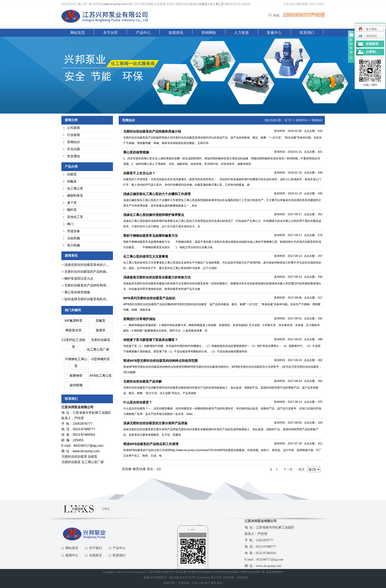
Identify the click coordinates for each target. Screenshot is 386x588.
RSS (313, 4)
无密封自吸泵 (101, 340)
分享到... (372, 52)
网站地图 (302, 4)
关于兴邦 (110, 33)
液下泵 (72, 203)
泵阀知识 (74, 142)
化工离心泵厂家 (98, 349)
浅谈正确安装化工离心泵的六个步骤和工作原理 (157, 194)
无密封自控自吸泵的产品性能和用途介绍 (152, 131)
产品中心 (143, 33)
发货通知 (74, 156)
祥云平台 (216, 577)
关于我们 (96, 548)
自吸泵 (203, 4)
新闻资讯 (176, 33)
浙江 (207, 583)
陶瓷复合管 (74, 330)
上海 (201, 583)
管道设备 (74, 231)
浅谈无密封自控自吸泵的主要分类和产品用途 (155, 423)
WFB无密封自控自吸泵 (225, 572)
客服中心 (274, 33)
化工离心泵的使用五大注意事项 (146, 256)
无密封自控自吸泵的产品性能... (87, 272)
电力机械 (74, 245)
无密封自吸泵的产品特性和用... (87, 285)
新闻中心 (72, 555)
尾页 (301, 469)
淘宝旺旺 (368, 36)
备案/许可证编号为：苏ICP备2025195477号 (170, 577)
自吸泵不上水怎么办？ (139, 173)
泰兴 (220, 583)
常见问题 (74, 149)
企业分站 (289, 4)
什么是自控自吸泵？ (138, 402)
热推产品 (169, 583)
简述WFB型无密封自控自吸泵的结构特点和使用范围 (161, 361)
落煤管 (101, 330)
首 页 (288, 120)
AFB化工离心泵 (101, 376)
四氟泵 (72, 181)
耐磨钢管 (76, 376)
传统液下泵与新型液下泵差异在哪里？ (151, 340)
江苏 (195, 583)
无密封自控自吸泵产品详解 (142, 381)
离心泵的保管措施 (77, 292)
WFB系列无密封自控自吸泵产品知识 (149, 298)
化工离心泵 (217, 4)
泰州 (214, 583)
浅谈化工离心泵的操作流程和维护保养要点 (154, 215)
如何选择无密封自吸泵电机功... (87, 299)
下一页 (288, 469)
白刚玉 (106, 509)
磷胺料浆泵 (75, 196)
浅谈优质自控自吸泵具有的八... (87, 265)
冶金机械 (74, 238)
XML (320, 4)
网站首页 (78, 33)
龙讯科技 (242, 577)
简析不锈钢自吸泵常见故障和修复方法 (152, 236)
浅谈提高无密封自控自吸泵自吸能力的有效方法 (157, 277)
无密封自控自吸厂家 (252, 572)
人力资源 (241, 33)
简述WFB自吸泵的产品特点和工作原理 (151, 444)
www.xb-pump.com (115, 4)
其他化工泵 (75, 217)
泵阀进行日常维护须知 (139, 319)
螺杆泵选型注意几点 (79, 278)
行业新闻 (74, 135)
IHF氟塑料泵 (74, 321)
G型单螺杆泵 (101, 359)
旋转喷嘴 (76, 385)
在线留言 (96, 555)
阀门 (70, 224)
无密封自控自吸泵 (200, 572)
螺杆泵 (72, 210)
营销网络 (209, 33)
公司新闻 (74, 128)
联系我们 (307, 33)
